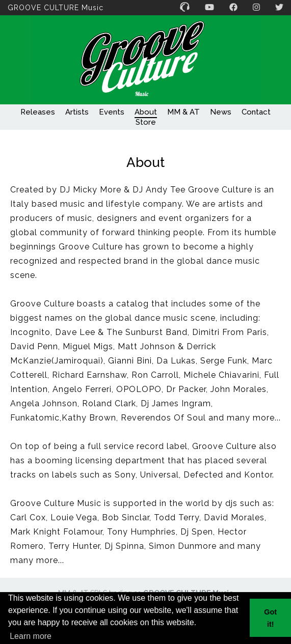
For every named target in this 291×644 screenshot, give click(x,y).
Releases (38, 112)
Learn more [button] (31, 636)
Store (146, 122)
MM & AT (183, 112)
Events (112, 112)
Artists (77, 112)
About (146, 112)
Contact (256, 112)
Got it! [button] (270, 618)
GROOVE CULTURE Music (56, 8)
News (221, 112)
